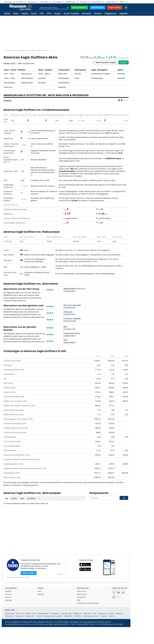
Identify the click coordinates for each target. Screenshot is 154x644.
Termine (78, 74)
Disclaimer (81, 597)
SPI (17, 2)
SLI (22, 614)
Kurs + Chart (9, 74)
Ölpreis (104, 616)
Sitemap (8, 600)
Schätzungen (64, 78)
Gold (82, 2)
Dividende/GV (64, 83)
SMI (5, 2)
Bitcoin (95, 2)
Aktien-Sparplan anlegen (106, 62)
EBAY (65, 327)
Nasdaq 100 (66, 614)
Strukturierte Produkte (101, 74)
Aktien (7, 14)
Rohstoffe (87, 14)
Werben (41, 594)
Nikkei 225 (78, 614)
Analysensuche (99, 493)
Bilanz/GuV (63, 74)
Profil (77, 78)
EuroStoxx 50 (43, 614)
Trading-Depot (97, 78)
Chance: (8, 101)
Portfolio (121, 74)
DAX (42, 2)
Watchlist (121, 78)
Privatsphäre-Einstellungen (88, 603)
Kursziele (42, 83)
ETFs (42, 14)
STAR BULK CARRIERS (72, 319)
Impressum (81, 591)
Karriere (8, 594)
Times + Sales (10, 78)
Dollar (108, 2)
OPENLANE (68, 312)
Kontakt (8, 591)
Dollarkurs (9, 616)
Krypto (58, 14)
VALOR (6, 64)
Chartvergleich (27, 78)
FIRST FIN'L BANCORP (72, 305)
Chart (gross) (26, 74)
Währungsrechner (91, 616)
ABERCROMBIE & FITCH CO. (75, 289)
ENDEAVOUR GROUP (72, 333)
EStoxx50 (68, 2)
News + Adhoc (44, 74)
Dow (30, 2)
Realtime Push (27, 83)
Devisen (98, 14)
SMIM (28, 614)
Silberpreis (30, 616)
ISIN (20, 64)
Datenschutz (82, 594)
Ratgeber (124, 14)
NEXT (66, 340)
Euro (55, 2)
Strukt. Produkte (71, 14)
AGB (79, 600)
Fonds (34, 14)
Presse (8, 597)
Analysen (42, 78)
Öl (121, 2)
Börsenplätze (9, 83)
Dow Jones (55, 614)
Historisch (8, 87)
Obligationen (111, 14)
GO (124, 498)
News (16, 14)
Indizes (25, 14)
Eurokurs (19, 616)
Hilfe (39, 591)
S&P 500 (87, 614)
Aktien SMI (9, 614)
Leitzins (112, 616)
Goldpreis (102, 614)
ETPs (49, 14)
